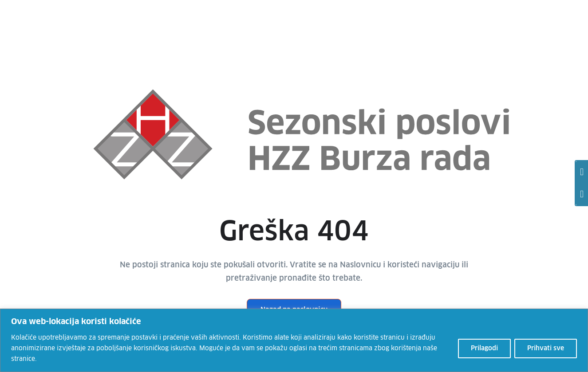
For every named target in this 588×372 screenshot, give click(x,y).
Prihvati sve (546, 349)
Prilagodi (484, 349)
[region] (294, 340)
